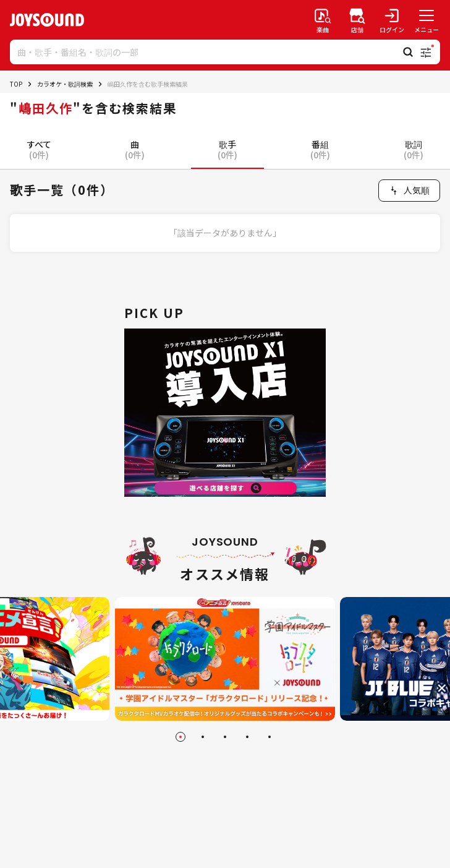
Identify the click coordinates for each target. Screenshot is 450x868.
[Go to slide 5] (270, 737)
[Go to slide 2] (203, 737)
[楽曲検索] (323, 20)
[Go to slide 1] (180, 737)
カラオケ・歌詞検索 (65, 84)
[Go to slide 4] (247, 737)
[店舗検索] (357, 20)
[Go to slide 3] (225, 737)
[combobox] (409, 191)
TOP (16, 84)
